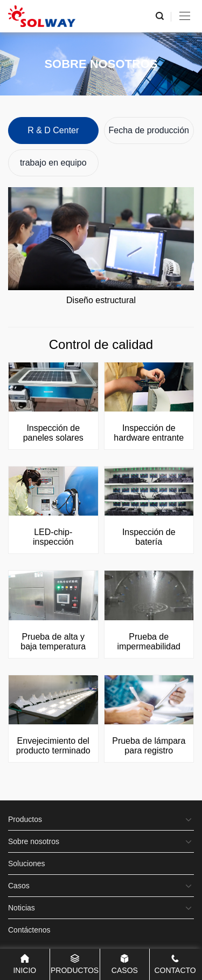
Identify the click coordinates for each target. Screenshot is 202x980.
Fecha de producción (149, 130)
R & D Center (53, 130)
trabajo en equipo (53, 163)
